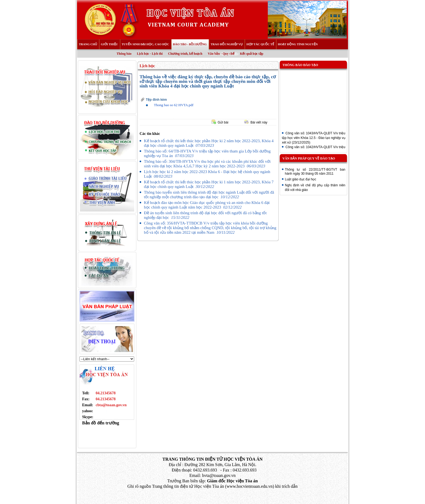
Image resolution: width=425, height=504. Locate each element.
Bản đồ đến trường (101, 423)
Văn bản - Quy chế (221, 54)
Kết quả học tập (252, 54)
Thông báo (124, 54)
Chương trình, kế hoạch (185, 54)
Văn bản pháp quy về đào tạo (309, 158)
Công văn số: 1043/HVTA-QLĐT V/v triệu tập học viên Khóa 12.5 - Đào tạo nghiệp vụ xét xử (314, 138)
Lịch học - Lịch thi (150, 54)
